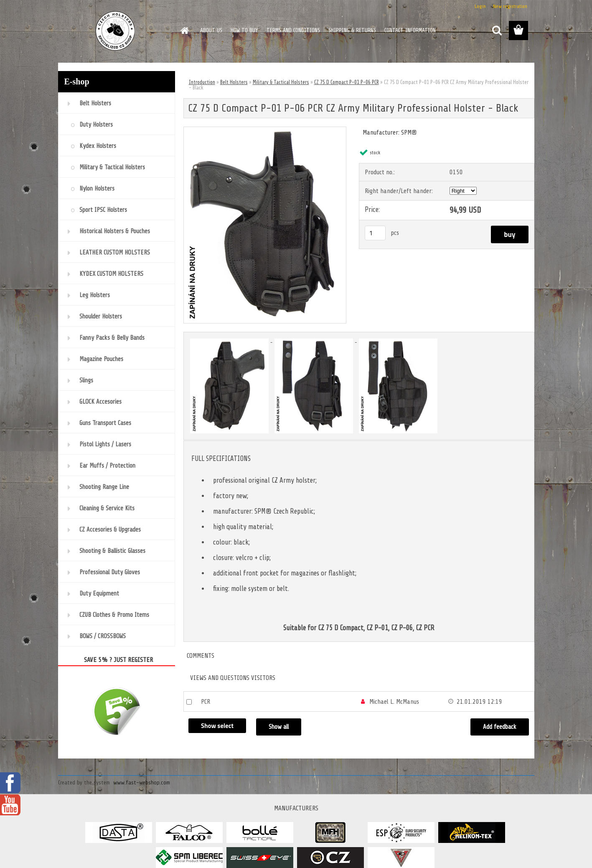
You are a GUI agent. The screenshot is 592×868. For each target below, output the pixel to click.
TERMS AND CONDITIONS (293, 30)
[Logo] (116, 31)
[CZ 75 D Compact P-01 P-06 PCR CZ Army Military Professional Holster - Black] (265, 130)
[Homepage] (184, 31)
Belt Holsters (234, 82)
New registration (510, 6)
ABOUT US (211, 30)
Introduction (202, 82)
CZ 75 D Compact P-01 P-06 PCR (347, 82)
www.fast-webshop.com (142, 783)
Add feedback (500, 727)
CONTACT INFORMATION (410, 30)
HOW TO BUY (244, 30)
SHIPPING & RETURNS (352, 30)
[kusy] (375, 233)
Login (480, 6)
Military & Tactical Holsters (281, 82)
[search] (497, 31)
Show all (279, 727)
